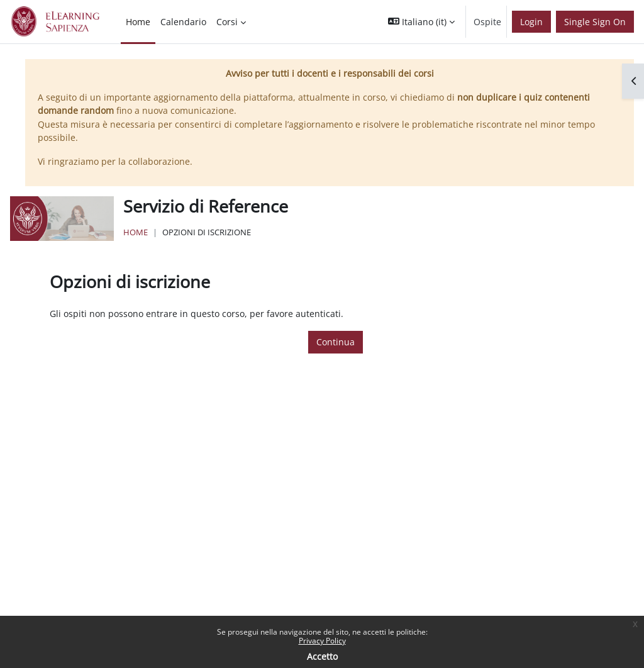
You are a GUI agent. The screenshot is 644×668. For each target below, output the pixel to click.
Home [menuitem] (138, 22)
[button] (421, 22)
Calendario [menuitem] (183, 22)
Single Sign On (595, 22)
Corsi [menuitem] (227, 22)
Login (531, 22)
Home (136, 232)
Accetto (322, 656)
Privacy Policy (322, 641)
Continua (336, 342)
